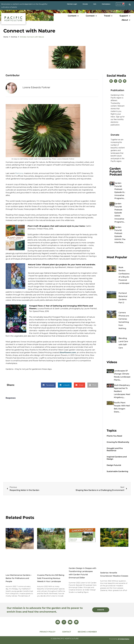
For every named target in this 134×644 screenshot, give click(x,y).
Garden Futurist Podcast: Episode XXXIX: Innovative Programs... (120, 213)
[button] (73, 16)
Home (6, 37)
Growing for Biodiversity (118, 442)
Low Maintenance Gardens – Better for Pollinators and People (19, 578)
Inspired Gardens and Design (117, 458)
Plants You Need (114, 436)
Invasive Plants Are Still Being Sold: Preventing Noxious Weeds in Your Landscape (51, 578)
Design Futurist (114, 465)
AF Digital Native (124, 639)
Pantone (19, 173)
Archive (14, 37)
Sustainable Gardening (117, 471)
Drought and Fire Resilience (115, 449)
